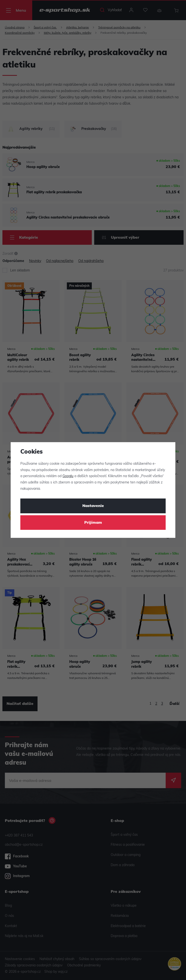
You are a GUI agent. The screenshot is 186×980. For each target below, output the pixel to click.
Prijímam (93, 523)
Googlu (68, 476)
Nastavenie (93, 506)
